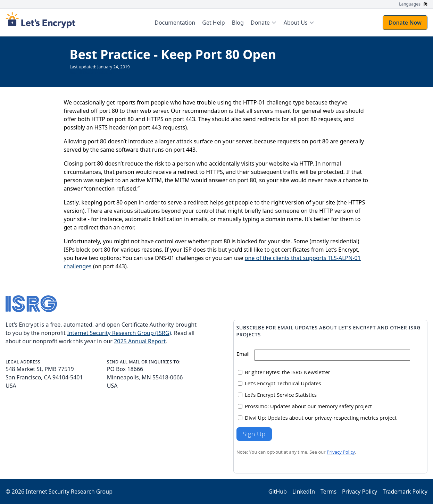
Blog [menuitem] (238, 23)
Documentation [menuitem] (175, 23)
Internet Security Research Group (69, 492)
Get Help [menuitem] (213, 23)
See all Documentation (92, 72)
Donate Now (405, 23)
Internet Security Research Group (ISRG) (119, 333)
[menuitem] (264, 23)
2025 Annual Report (140, 341)
